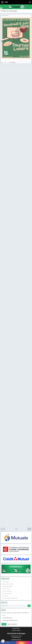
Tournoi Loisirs (5, 15)
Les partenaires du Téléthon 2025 (10, 598)
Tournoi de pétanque (7, 591)
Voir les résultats (12, 624)
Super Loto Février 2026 (8, 584)
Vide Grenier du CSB (7, 594)
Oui (3, 616)
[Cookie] (3, 641)
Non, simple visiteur (7, 618)
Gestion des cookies (16, 630)
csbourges (5, 62)
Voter (4, 624)
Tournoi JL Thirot (6, 589)
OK (29, 606)
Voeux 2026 (5, 596)
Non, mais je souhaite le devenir (10, 620)
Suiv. (29, 529)
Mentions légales (16, 628)
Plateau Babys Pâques (7, 586)
